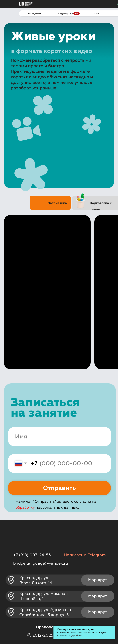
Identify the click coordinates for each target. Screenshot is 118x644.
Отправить (59, 488)
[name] (59, 437)
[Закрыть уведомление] (113, 628)
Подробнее (75, 636)
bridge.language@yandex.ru (41, 563)
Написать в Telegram (85, 555)
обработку (25, 507)
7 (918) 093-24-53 (33, 555)
